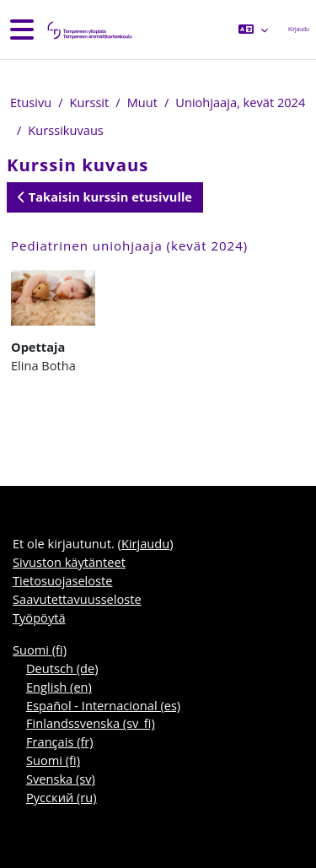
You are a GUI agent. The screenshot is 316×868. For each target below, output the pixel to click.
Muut (142, 102)
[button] (252, 30)
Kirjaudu (299, 29)
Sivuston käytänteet (69, 562)
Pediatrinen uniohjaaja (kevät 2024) (129, 245)
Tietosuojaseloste (62, 580)
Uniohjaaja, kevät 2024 (240, 102)
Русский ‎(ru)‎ (62, 797)
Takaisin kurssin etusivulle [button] (105, 197)
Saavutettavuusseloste (77, 599)
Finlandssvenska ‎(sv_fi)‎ (91, 723)
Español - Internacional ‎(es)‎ (103, 705)
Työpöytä (39, 617)
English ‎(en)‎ (59, 687)
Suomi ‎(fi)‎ (40, 650)
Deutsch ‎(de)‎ (62, 668)
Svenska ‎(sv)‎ (61, 779)
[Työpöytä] (88, 30)
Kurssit (90, 102)
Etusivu (31, 102)
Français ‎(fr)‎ (60, 741)
